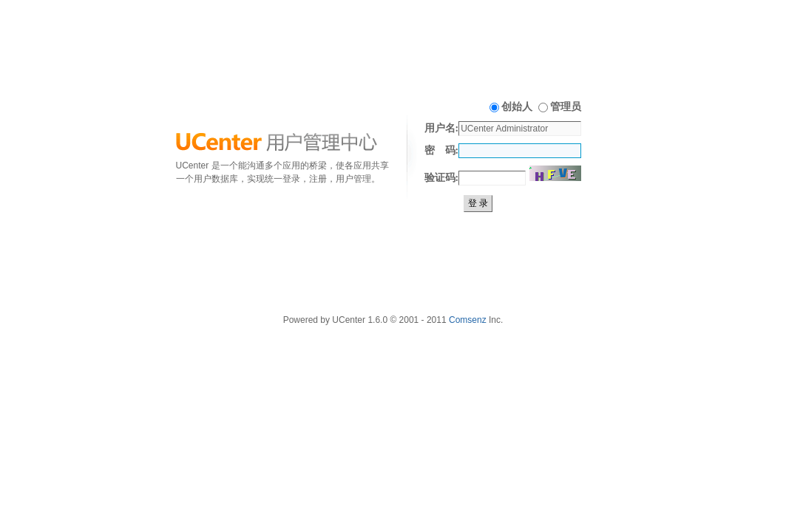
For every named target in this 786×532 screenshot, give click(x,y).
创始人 (517, 107)
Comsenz (468, 320)
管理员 (566, 107)
